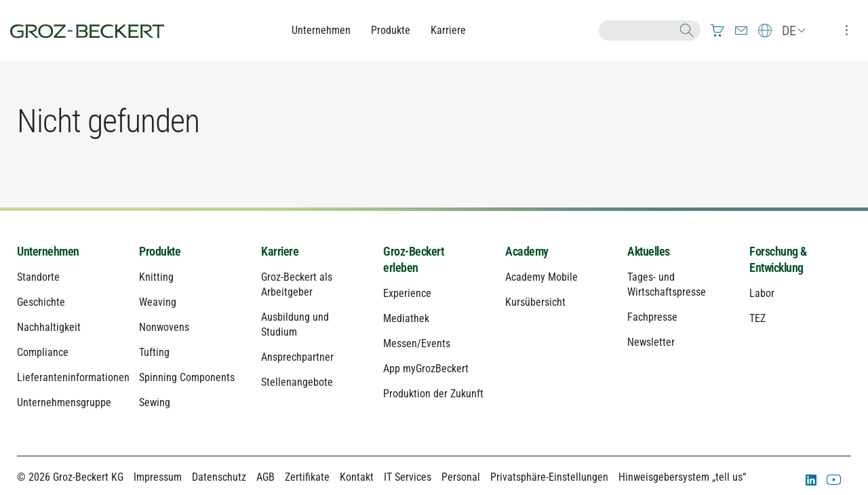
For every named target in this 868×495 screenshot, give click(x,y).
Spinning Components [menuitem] (187, 377)
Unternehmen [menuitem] (48, 251)
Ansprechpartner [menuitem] (297, 357)
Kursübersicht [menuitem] (535, 302)
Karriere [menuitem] (280, 251)
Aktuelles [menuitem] (649, 251)
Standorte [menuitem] (38, 277)
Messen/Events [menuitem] (417, 343)
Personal (461, 477)
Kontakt (357, 477)
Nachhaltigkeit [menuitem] (49, 327)
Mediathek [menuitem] (406, 318)
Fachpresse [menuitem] (652, 317)
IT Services (408, 477)
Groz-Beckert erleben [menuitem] (413, 259)
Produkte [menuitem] (160, 251)
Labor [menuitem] (762, 293)
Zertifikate (307, 477)
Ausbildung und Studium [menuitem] (295, 324)
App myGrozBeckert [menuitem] (426, 369)
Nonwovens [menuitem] (164, 327)
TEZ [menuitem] (757, 318)
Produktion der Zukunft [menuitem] (433, 394)
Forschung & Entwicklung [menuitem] (778, 259)
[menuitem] (717, 31)
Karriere (448, 30)
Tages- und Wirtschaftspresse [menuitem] (667, 284)
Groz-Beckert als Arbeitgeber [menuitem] (297, 284)
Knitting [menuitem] (156, 277)
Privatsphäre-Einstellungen (549, 477)
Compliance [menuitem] (43, 352)
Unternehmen (321, 30)
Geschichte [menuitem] (41, 302)
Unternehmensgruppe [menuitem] (64, 402)
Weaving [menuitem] (158, 302)
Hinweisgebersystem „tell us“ (682, 477)
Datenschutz (219, 477)
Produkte (391, 30)
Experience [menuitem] (407, 293)
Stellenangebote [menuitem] (297, 382)
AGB (265, 477)
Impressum (158, 477)
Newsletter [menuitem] (651, 342)
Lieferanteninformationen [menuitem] (68, 377)
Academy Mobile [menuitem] (541, 277)
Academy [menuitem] (527, 251)
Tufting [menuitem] (154, 352)
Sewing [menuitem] (155, 402)
